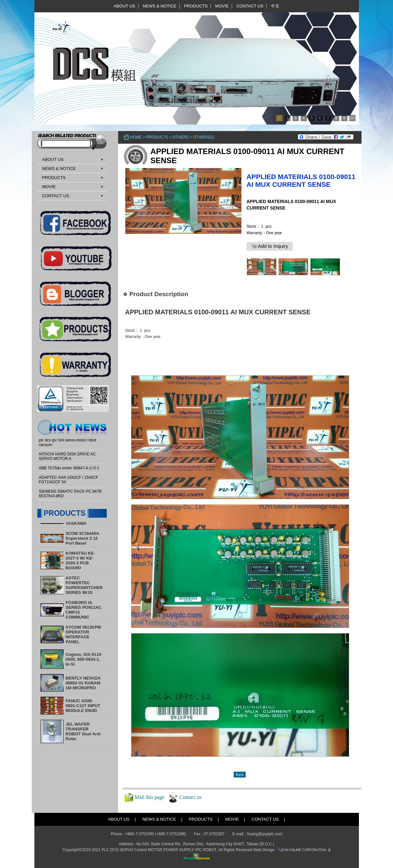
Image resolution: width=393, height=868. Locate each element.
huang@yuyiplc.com (265, 834)
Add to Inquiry (270, 246)
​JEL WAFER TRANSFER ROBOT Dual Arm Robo (83, 731)
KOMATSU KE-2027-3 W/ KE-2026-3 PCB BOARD (80, 561)
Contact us (190, 797)
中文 (275, 6)
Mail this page (150, 797)
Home (136, 137)
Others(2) (204, 137)
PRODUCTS (196, 6)
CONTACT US (250, 6)
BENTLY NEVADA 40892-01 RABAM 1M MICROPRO (83, 683)
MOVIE (222, 6)
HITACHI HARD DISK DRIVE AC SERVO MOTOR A (67, 456)
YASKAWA (76, 523)
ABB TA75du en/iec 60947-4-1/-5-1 (69, 468)
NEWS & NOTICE (160, 6)
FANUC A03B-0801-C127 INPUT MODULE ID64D (83, 706)
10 (352, 118)
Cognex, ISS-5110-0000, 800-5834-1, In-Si (84, 659)
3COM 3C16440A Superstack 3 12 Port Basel (82, 538)
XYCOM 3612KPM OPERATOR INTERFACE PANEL (83, 634)
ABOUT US (124, 6)
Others (181, 137)
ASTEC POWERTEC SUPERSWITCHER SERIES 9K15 (84, 585)
